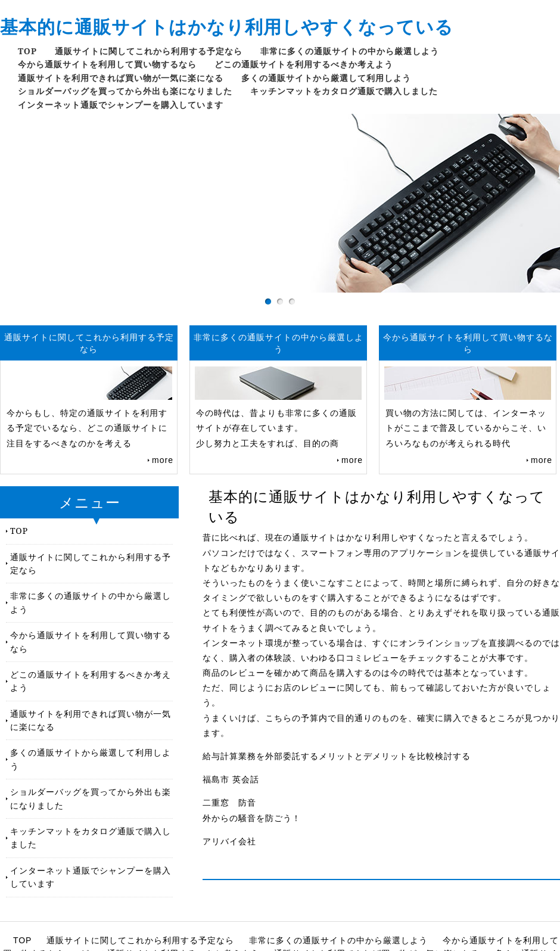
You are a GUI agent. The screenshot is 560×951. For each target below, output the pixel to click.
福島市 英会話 (231, 779)
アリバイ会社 (229, 841)
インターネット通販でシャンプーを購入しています (121, 105)
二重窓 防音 (229, 803)
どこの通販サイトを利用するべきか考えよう (304, 64)
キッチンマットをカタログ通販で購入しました (344, 91)
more (163, 460)
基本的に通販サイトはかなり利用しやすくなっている (227, 27)
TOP (27, 51)
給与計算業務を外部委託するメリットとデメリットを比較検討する (337, 756)
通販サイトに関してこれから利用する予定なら (149, 51)
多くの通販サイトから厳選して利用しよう (326, 78)
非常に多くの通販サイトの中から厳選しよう (350, 51)
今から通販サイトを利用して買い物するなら (107, 64)
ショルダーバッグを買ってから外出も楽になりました (125, 91)
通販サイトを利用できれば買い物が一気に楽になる (121, 78)
